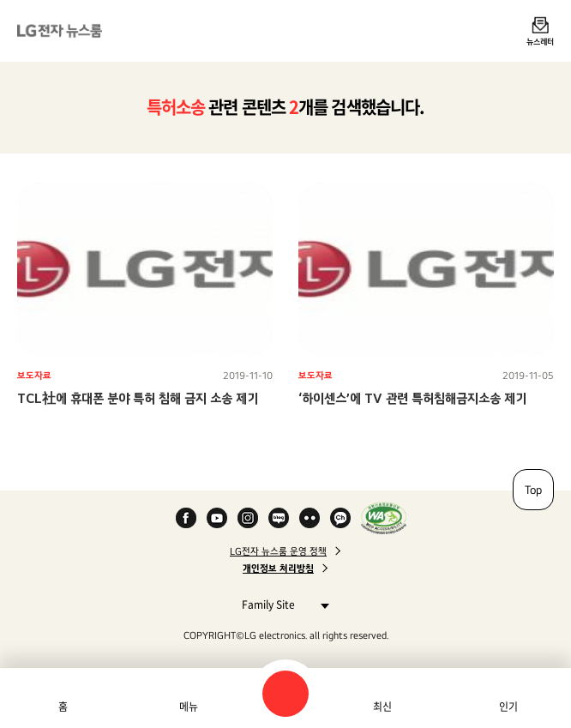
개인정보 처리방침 (278, 569)
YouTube (217, 518)
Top (533, 490)
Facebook (186, 518)
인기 (508, 707)
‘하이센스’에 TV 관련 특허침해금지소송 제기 (412, 398)
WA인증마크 (384, 518)
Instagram (248, 518)
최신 (382, 707)
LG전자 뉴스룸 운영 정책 (278, 551)
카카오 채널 (340, 518)
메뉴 (189, 707)
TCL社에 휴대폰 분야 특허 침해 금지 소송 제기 (138, 398)
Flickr (310, 518)
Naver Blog (279, 518)
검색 (285, 694)
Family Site (281, 604)
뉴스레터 (540, 41)
